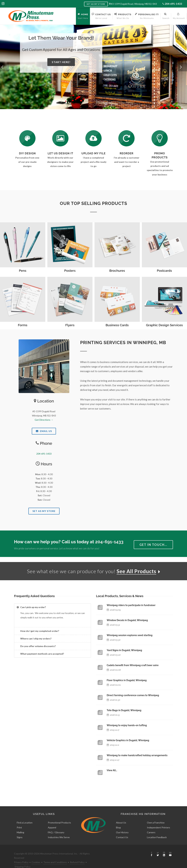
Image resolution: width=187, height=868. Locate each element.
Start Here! (61, 62)
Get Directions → (44, 420)
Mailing (20, 825)
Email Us (44, 431)
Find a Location (25, 815)
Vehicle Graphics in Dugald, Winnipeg (128, 740)
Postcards (164, 271)
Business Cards (117, 325)
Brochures (117, 271)
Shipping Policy (22, 859)
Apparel (52, 820)
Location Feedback (157, 830)
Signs (20, 830)
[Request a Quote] (60, 138)
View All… (112, 770)
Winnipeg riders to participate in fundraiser (131, 605)
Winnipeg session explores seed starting (130, 635)
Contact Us (122, 830)
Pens (23, 271)
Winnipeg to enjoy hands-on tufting (127, 725)
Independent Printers (159, 820)
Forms (23, 325)
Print (19, 820)
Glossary (60, 825)
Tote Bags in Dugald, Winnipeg (124, 710)
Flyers (70, 325)
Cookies (36, 854)
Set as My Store (96, 4)
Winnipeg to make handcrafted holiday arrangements (137, 755)
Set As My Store (44, 511)
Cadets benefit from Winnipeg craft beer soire (133, 665)
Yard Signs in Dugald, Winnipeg (124, 650)
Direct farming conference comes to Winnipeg (133, 695)
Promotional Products (59, 815)
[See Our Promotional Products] (160, 138)
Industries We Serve (59, 830)
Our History (122, 825)
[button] (4, 67)
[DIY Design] (27, 138)
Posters (70, 271)
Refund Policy (77, 854)
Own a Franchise (156, 815)
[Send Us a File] (93, 138)
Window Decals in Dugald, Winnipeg (127, 620)
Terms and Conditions (55, 854)
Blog (118, 820)
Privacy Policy (21, 854)
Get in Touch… (153, 545)
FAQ (50, 825)
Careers (151, 825)
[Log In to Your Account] (126, 138)
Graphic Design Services (164, 325)
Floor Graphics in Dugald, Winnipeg (127, 680)
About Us (121, 815)
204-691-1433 (173, 4)
